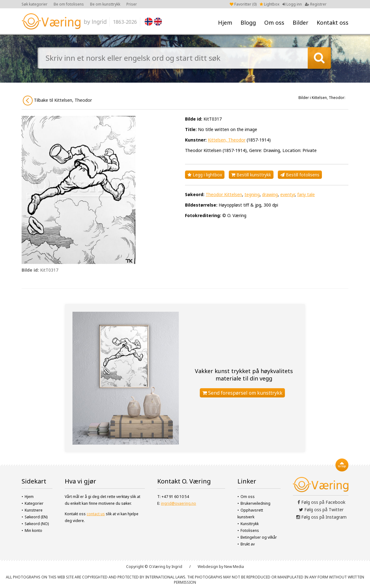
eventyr (288, 194)
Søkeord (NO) (37, 524)
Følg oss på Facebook (321, 502)
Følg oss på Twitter (321, 510)
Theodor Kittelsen (224, 194)
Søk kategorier (35, 4)
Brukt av (248, 544)
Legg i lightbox (205, 175)
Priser (132, 4)
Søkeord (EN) (36, 517)
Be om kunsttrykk (105, 4)
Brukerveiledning (255, 503)
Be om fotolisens (69, 4)
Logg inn (292, 4)
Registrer (316, 4)
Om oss (274, 23)
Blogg (248, 23)
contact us (96, 514)
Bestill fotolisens (300, 175)
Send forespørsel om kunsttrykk (242, 393)
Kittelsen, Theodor (227, 140)
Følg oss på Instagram (321, 517)
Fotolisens (250, 530)
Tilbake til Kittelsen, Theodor (57, 101)
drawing (270, 194)
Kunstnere (34, 510)
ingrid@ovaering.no (179, 503)
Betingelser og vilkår (259, 537)
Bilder (300, 23)
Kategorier (34, 503)
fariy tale (306, 194)
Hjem (225, 23)
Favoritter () (243, 4)
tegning (252, 194)
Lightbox (269, 4)
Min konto (33, 530)
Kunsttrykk (250, 524)
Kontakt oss (333, 23)
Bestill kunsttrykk (251, 175)
